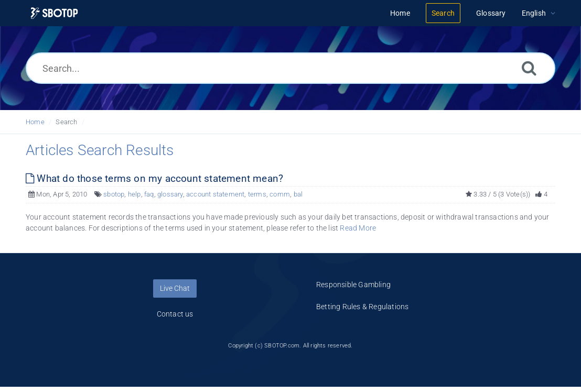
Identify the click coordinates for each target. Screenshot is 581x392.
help (135, 194)
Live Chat (175, 288)
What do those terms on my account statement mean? (154, 178)
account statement (215, 194)
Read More (358, 228)
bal (298, 194)
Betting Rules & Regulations (362, 307)
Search (66, 122)
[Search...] (290, 68)
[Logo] (54, 13)
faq (149, 194)
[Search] (529, 68)
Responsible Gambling (353, 285)
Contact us (175, 314)
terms (257, 194)
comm (280, 194)
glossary (170, 194)
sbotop (114, 194)
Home (35, 122)
